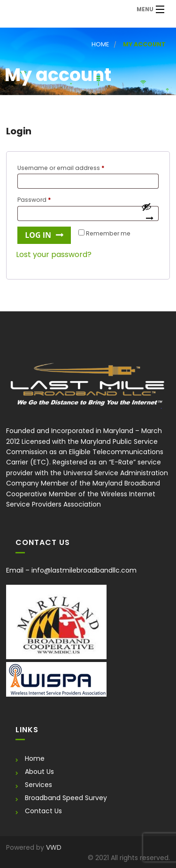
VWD (54, 847)
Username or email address (74, 167)
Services (38, 785)
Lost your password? (54, 254)
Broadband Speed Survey (66, 798)
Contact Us (43, 811)
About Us (39, 772)
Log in (38, 235)
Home (100, 44)
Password (47, 199)
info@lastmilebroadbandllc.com (84, 570)
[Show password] (147, 214)
